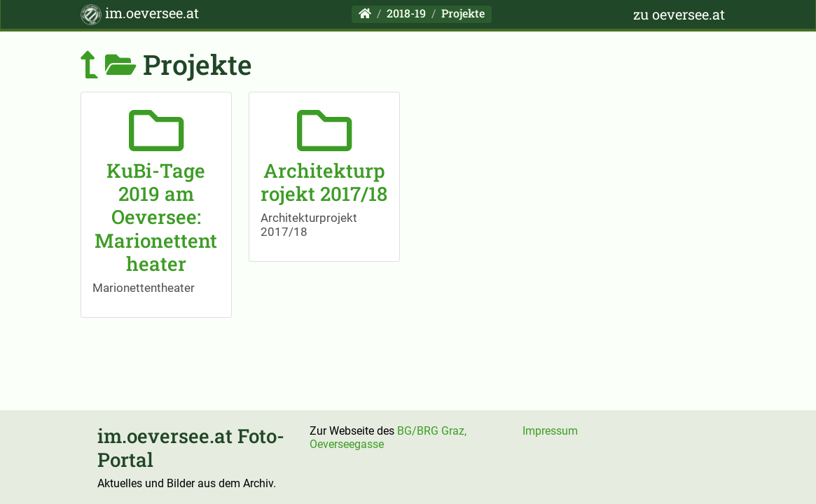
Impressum (550, 431)
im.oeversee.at (140, 14)
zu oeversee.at (679, 14)
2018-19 (406, 13)
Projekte (463, 13)
